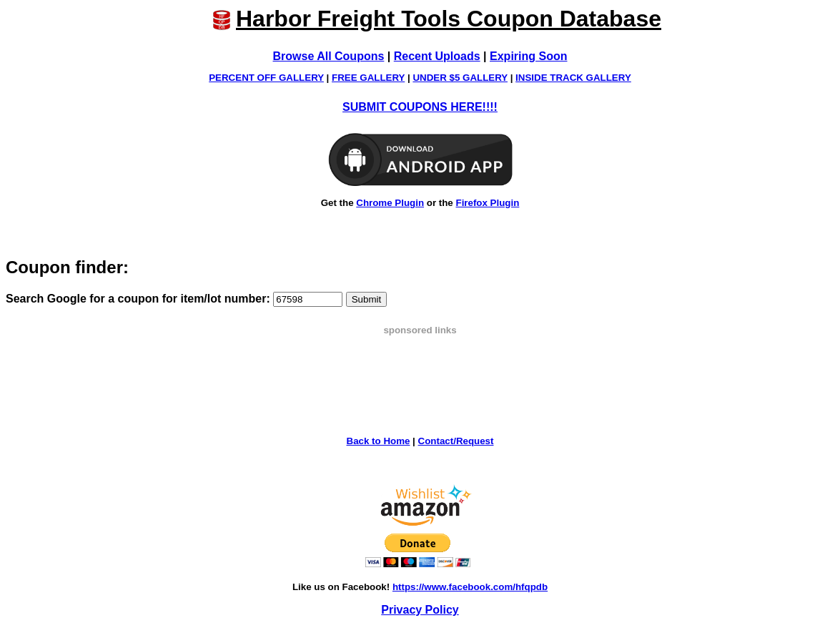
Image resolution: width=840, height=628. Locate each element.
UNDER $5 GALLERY (460, 78)
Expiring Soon (528, 56)
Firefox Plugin (487, 203)
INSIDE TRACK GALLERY (573, 78)
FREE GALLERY (368, 78)
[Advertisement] (420, 368)
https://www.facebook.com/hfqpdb (470, 587)
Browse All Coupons (329, 56)
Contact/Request (456, 441)
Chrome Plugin (390, 203)
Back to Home (379, 441)
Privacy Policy (420, 610)
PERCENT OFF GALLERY (266, 78)
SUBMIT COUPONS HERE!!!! (420, 107)
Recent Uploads (437, 56)
